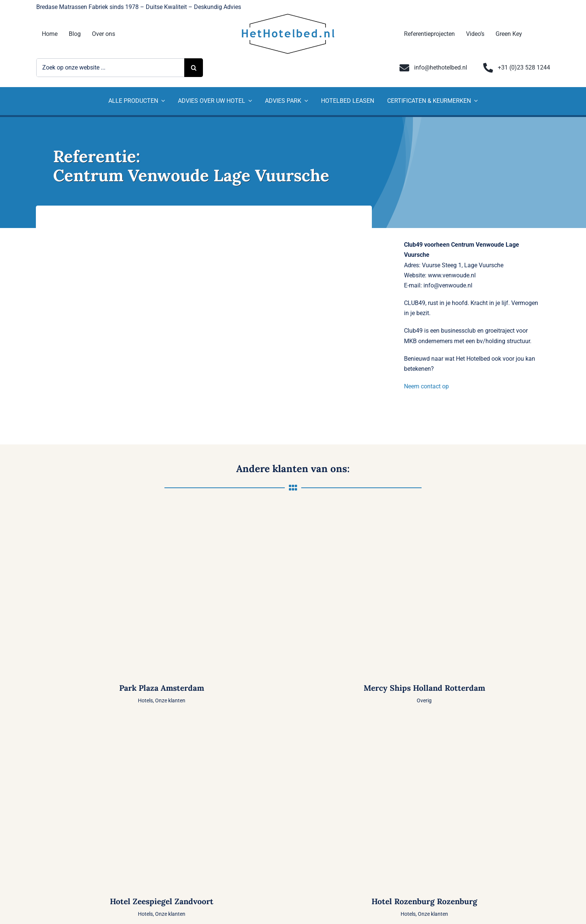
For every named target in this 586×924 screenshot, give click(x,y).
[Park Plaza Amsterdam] (162, 510)
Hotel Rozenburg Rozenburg (424, 901)
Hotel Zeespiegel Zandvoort (162, 901)
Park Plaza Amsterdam (162, 688)
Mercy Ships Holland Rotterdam (424, 688)
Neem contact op (426, 386)
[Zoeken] (194, 68)
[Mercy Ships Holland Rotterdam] (424, 510)
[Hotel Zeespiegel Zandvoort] (162, 723)
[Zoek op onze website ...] (110, 68)
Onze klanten (170, 700)
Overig (424, 700)
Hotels (145, 700)
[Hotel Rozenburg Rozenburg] (424, 723)
